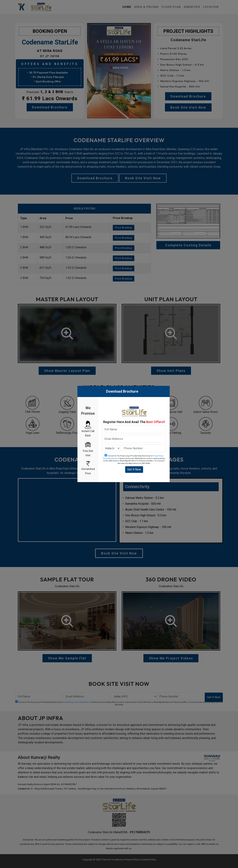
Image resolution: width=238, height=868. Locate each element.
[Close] (167, 390)
